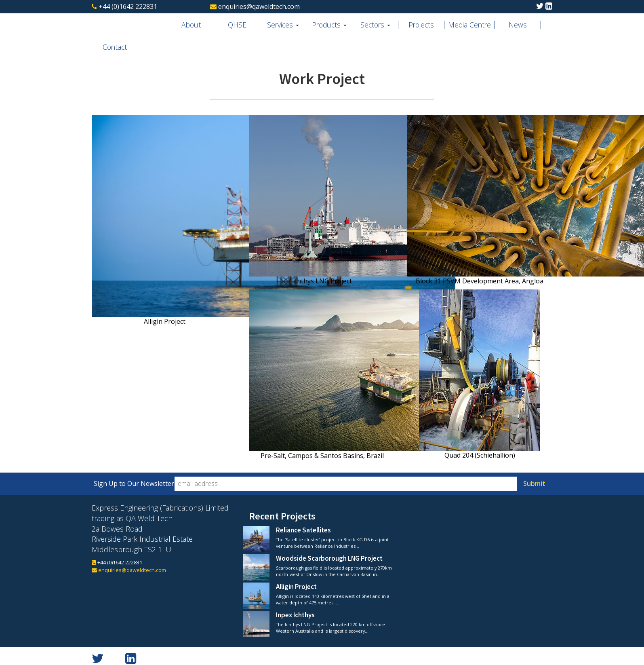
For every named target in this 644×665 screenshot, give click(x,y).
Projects (421, 25)
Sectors (375, 25)
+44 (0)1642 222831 (128, 6)
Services (283, 25)
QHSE (237, 25)
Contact (115, 47)
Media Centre (469, 25)
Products (329, 25)
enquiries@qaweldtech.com (259, 6)
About (191, 25)
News (518, 25)
